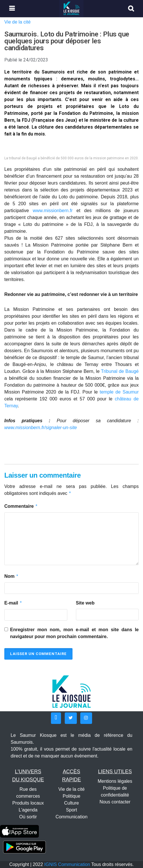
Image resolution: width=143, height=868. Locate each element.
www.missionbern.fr (53, 211)
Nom (12, 576)
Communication (71, 817)
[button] (56, 718)
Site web (85, 603)
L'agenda (28, 810)
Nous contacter (115, 802)
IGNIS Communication (67, 864)
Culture (72, 803)
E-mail (13, 603)
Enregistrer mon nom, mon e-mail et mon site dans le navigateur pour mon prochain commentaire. (74, 633)
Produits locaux (28, 803)
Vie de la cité (17, 22)
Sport (71, 810)
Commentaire (21, 506)
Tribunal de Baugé (120, 371)
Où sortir (28, 817)
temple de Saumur (119, 392)
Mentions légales (115, 781)
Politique (71, 796)
